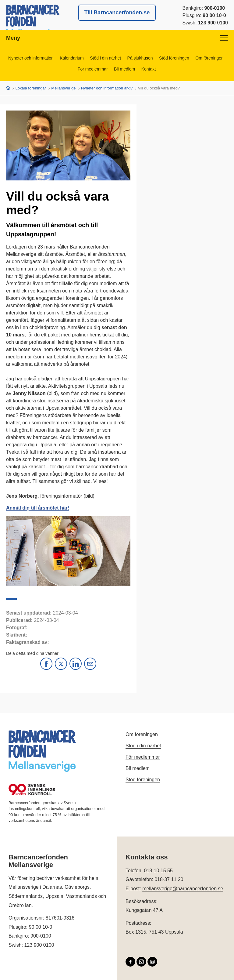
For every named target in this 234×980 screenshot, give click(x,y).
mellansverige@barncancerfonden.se (183, 889)
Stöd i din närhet (105, 58)
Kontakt (149, 69)
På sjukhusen (140, 58)
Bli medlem (124, 69)
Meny (117, 38)
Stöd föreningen (174, 58)
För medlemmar (92, 69)
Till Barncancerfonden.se (117, 13)
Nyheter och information (31, 58)
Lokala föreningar (30, 88)
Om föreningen (210, 58)
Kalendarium (71, 58)
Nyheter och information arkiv (107, 88)
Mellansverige (63, 88)
